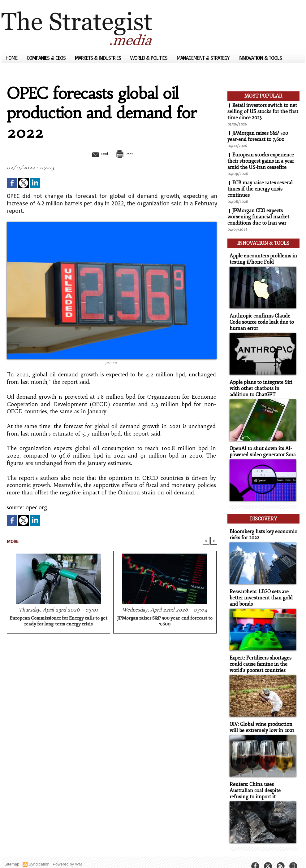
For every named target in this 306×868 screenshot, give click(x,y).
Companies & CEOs (47, 58)
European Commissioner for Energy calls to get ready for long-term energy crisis (58, 622)
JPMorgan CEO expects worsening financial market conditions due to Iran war (258, 217)
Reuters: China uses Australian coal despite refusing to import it (262, 781)
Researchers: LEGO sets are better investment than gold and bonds (259, 591)
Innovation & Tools (260, 58)
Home (12, 58)
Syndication (39, 854)
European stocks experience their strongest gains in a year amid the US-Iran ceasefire (261, 161)
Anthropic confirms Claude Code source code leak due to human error (260, 320)
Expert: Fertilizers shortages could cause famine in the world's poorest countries (259, 656)
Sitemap (12, 854)
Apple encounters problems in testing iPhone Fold (261, 257)
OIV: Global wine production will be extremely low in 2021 (260, 718)
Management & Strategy (204, 58)
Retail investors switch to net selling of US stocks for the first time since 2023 (263, 112)
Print (128, 154)
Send (97, 154)
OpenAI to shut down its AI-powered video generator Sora (261, 447)
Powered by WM (67, 854)
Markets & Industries (99, 58)
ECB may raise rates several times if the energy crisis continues (260, 189)
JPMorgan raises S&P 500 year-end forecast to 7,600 (165, 622)
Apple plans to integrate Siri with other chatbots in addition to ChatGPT (262, 385)
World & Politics (149, 58)
